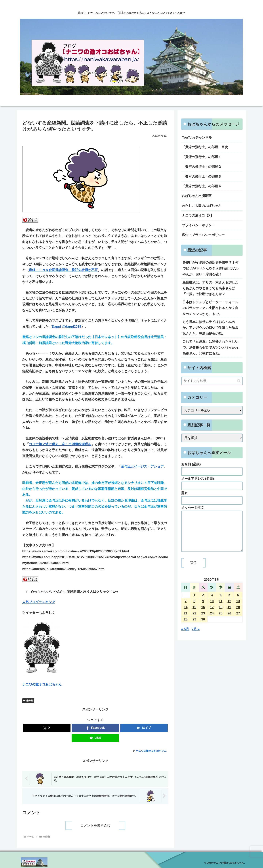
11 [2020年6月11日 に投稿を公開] (221, 608)
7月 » (196, 636)
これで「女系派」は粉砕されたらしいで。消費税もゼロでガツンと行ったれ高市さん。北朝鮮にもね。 (210, 347)
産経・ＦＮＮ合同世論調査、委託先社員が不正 (63, 270)
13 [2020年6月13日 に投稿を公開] (238, 608)
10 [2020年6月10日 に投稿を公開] (212, 608)
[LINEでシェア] (95, 738)
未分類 (28, 701)
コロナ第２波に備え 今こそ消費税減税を (60, 444)
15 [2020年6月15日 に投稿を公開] (194, 614)
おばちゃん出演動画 (197, 196)
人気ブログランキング (39, 602)
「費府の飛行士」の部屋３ (202, 177)
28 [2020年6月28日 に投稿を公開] (186, 627)
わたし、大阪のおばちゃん (202, 206)
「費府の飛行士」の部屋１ (202, 157)
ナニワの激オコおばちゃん (42, 684)
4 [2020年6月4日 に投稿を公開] (221, 602)
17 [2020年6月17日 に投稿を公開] (212, 614)
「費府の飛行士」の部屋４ (202, 186)
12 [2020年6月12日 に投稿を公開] (229, 608)
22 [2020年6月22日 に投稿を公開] (194, 621)
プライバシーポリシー (198, 225)
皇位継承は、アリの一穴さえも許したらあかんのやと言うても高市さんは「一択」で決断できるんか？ (210, 288)
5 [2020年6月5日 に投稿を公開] (229, 602)
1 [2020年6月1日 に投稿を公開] (194, 602)
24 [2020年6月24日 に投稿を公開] (212, 621)
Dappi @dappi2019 (67, 327)
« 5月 (185, 636)
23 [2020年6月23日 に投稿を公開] (203, 621)
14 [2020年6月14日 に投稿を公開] (186, 614)
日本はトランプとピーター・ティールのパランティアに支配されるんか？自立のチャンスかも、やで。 (210, 308)
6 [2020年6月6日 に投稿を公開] (238, 602)
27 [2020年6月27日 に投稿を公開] (238, 621)
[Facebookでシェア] (95, 728)
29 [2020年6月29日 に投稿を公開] (194, 627)
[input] (212, 381)
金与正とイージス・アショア (142, 466)
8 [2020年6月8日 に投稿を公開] (194, 608)
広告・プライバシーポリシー (203, 235)
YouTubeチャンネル (197, 137)
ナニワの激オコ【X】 (198, 215)
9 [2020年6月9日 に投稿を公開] (203, 608)
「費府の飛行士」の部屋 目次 (205, 147)
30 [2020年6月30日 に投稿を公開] (203, 627)
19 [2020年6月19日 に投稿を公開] (229, 614)
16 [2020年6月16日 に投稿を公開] (203, 614)
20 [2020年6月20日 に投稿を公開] (238, 614)
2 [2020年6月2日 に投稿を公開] (203, 602)
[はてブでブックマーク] (144, 728)
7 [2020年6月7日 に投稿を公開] (186, 608)
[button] (239, 381)
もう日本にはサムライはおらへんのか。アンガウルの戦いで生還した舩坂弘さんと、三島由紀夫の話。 (210, 328)
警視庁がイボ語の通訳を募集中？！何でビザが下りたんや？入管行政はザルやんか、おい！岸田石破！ (210, 268)
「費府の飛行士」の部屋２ (202, 167)
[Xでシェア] (47, 728)
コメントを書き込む (95, 825)
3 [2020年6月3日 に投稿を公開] (212, 602)
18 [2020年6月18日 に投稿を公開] (221, 614)
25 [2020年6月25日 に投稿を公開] (221, 621)
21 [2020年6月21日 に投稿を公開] (186, 621)
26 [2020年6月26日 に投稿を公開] (229, 621)
